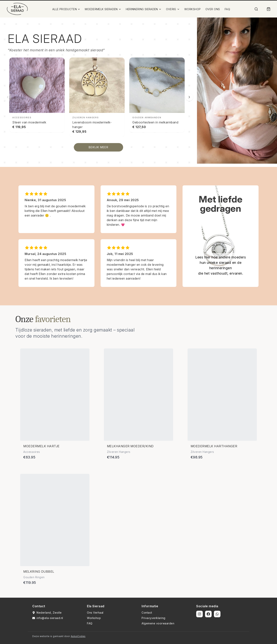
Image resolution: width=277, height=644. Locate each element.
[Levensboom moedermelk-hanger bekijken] (97, 97)
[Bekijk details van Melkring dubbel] (55, 520)
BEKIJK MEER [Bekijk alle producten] (98, 147)
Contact (147, 613)
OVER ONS (213, 9)
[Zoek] (256, 9)
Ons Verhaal (95, 613)
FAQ (227, 9)
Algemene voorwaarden (158, 623)
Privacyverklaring (154, 618)
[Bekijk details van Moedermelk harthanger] (222, 395)
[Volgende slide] (189, 97)
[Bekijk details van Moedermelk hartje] (55, 395)
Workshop (94, 618)
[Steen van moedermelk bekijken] (37, 95)
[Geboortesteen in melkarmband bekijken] (157, 95)
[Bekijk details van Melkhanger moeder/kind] (138, 395)
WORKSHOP (193, 9)
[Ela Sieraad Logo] (17, 9)
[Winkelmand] (269, 9)
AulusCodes (78, 636)
